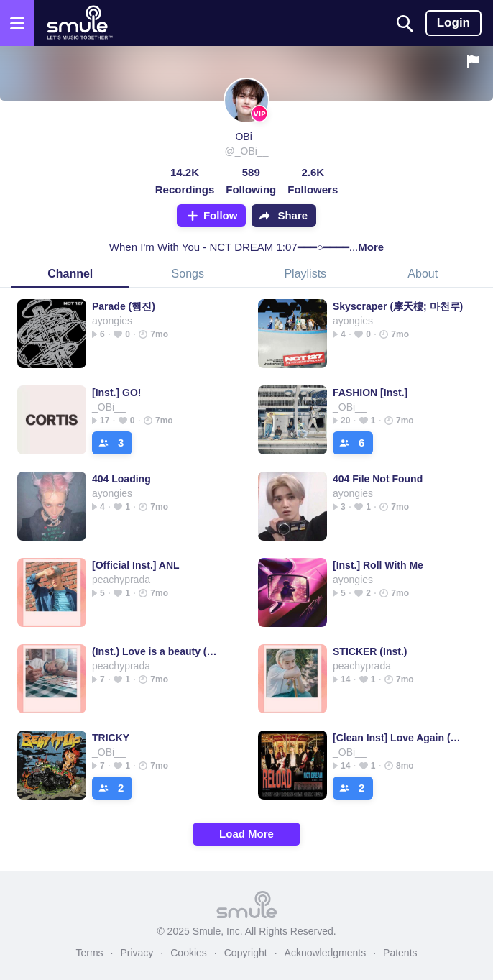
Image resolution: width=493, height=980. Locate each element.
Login (453, 23)
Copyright (246, 953)
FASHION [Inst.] (370, 393)
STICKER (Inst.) (370, 651)
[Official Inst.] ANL (136, 565)
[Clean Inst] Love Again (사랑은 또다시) (398, 738)
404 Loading (121, 479)
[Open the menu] (17, 23)
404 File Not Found (378, 479)
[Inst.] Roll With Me (378, 565)
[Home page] (79, 23)
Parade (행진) (124, 306)
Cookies (189, 953)
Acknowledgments (326, 953)
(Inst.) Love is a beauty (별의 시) (158, 651)
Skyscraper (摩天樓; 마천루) (398, 306)
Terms (89, 953)
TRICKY (111, 738)
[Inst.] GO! (116, 393)
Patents (400, 953)
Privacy (137, 953)
